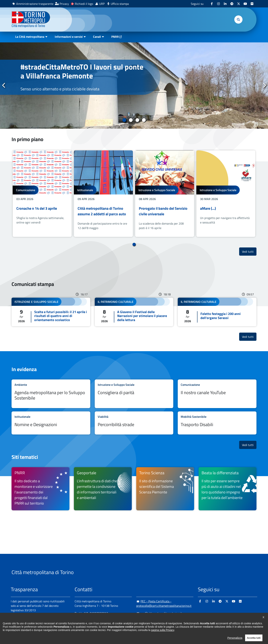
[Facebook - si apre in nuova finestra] (212, 4)
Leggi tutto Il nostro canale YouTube (217, 394)
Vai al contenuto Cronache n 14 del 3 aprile (42, 194)
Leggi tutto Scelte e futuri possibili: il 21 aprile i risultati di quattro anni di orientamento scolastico (51, 312)
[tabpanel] (134, 86)
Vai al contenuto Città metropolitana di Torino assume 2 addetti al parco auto (103, 194)
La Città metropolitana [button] (30, 37)
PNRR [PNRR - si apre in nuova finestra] (115, 37)
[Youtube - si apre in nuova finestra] (245, 4)
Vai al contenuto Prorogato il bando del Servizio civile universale (165, 194)
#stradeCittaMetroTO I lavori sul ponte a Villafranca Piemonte (82, 71)
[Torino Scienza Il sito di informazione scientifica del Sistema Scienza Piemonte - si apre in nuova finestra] (165, 489)
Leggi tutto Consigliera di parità (134, 394)
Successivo (264, 85)
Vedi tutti (249, 251)
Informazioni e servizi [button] (69, 37)
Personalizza (235, 638)
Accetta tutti (254, 638)
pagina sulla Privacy (163, 630)
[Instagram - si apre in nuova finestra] (218, 4)
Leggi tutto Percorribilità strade (134, 423)
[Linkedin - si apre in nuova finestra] (225, 4)
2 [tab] (131, 120)
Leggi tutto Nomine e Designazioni (51, 423)
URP (102, 4)
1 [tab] (124, 120)
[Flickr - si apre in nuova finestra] (252, 4)
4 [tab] (144, 120)
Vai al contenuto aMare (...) (226, 194)
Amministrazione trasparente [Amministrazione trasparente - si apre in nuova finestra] (35, 4)
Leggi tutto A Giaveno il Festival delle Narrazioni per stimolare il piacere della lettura (134, 312)
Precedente (4, 85)
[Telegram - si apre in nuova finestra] (232, 4)
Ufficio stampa (120, 4)
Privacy (64, 4)
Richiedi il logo (84, 4)
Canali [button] (97, 37)
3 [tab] (137, 120)
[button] (238, 20)
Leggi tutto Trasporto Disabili (217, 423)
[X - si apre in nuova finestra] (239, 4)
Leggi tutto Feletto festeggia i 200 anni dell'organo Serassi (217, 312)
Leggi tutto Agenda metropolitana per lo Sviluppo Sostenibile (51, 394)
